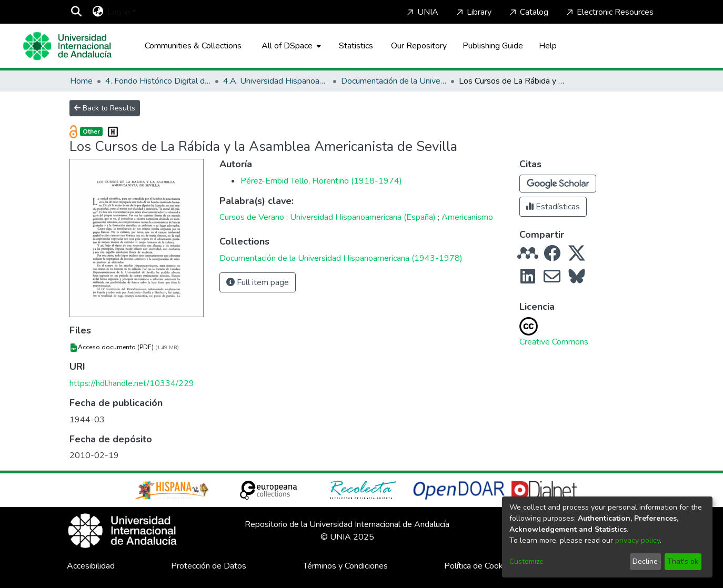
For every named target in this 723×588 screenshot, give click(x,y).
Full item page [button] (258, 282)
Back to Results (105, 108)
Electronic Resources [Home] (609, 12)
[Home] (67, 46)
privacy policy (637, 540)
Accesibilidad (91, 566)
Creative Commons (554, 342)
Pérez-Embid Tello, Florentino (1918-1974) (321, 181)
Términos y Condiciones (345, 566)
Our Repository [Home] (419, 46)
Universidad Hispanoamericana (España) (363, 217)
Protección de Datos (209, 566)
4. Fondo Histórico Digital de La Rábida (158, 81)
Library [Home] (473, 12)
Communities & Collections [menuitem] (193, 46)
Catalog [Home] (528, 12)
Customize (526, 561)
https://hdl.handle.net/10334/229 (132, 383)
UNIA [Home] (421, 12)
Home (81, 81)
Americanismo (467, 217)
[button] (558, 184)
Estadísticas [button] (553, 207)
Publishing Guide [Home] (493, 46)
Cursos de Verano (252, 217)
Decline (645, 561)
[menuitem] (98, 12)
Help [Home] (548, 46)
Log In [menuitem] (119, 12)
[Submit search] (76, 12)
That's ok (683, 561)
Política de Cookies (479, 566)
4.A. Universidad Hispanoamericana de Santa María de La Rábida (276, 81)
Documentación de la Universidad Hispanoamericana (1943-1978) (394, 81)
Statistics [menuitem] (356, 46)
